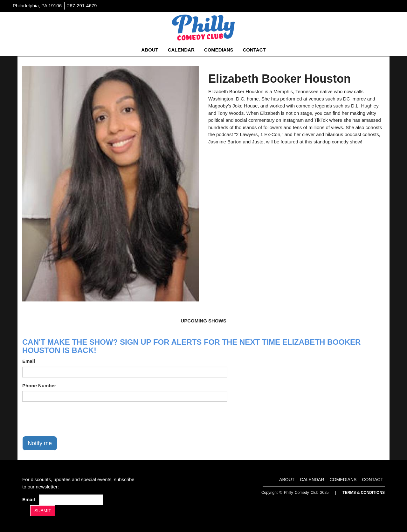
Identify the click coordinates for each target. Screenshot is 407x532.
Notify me (40, 443)
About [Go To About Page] (150, 50)
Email (29, 361)
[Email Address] (71, 500)
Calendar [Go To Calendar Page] (181, 50)
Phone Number (39, 386)
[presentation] (71, 419)
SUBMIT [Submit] (43, 511)
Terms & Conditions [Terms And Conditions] (364, 493)
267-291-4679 (82, 6)
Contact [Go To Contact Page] (254, 50)
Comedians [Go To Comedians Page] (219, 50)
